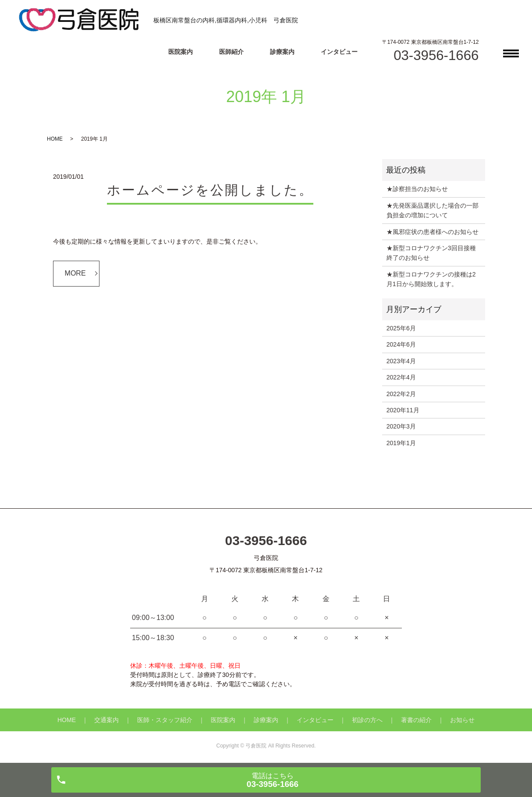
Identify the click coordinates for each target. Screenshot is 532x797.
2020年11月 (403, 410)
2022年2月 (401, 394)
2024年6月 (401, 344)
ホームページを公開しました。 (210, 190)
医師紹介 (231, 52)
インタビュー (339, 52)
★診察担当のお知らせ (417, 189)
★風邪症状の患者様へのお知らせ (433, 232)
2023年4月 (401, 361)
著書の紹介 (416, 720)
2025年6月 (401, 328)
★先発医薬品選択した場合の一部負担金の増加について (433, 210)
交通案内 (106, 720)
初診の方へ (367, 720)
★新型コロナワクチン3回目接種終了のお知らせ (431, 253)
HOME (55, 139)
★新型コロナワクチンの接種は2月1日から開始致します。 (431, 279)
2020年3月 (401, 426)
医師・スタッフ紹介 (165, 720)
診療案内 (282, 52)
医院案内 (181, 52)
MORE (75, 273)
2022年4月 (401, 377)
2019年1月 (401, 443)
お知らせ (462, 720)
